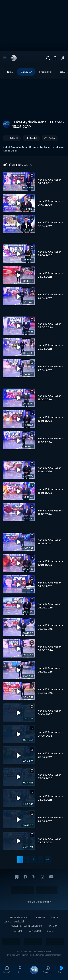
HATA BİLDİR (34, 931)
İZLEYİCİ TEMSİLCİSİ (13, 922)
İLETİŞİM (17, 931)
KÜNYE (54, 917)
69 (48, 859)
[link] (13, 58)
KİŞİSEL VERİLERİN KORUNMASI (27, 926)
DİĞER (50, 931)
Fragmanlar (46, 72)
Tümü (10, 72)
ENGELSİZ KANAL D (20, 917)
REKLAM (41, 917)
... (41, 859)
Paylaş (50, 138)
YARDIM (53, 926)
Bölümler (26, 72)
